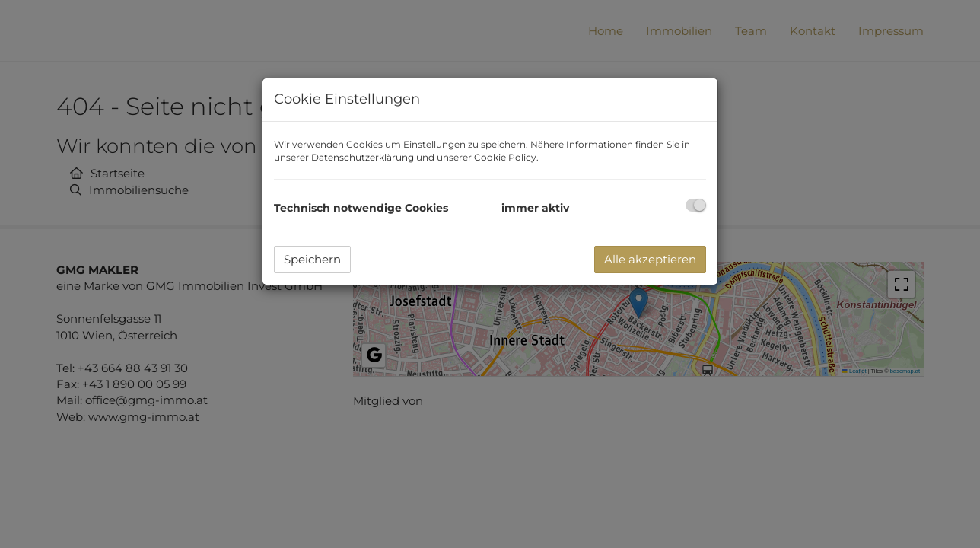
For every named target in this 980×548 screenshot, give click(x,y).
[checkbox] (696, 205)
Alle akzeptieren (650, 259)
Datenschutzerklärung (363, 157)
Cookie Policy (505, 157)
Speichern (312, 259)
